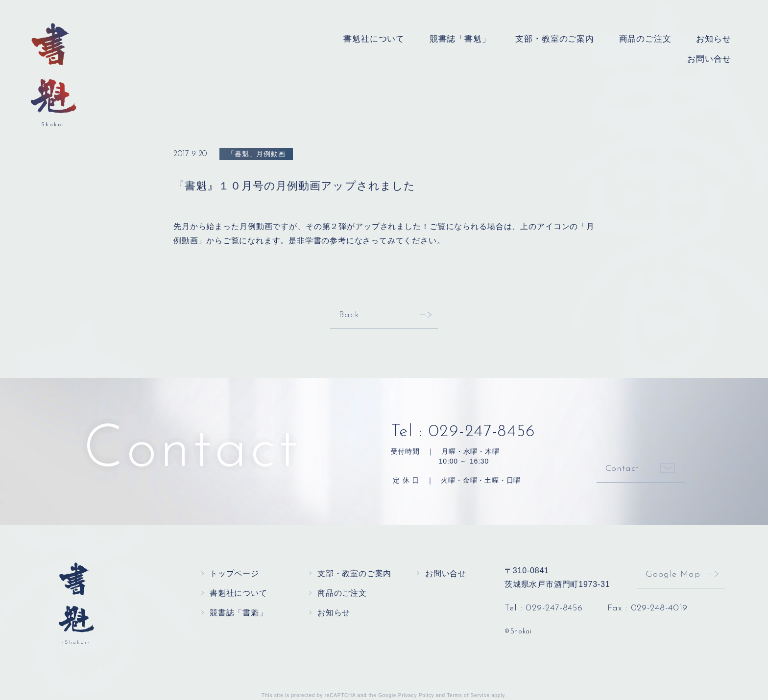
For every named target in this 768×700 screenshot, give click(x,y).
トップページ (234, 573)
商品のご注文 (651, 38)
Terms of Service (468, 695)
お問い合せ (711, 57)
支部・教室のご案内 (565, 38)
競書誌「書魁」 (476, 38)
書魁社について (395, 38)
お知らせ (715, 38)
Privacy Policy (416, 695)
